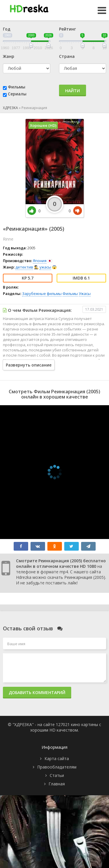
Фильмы (17, 87)
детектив (24, 267)
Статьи (57, 775)
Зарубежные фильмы (42, 294)
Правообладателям (57, 767)
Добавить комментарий (37, 692)
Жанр (9, 56)
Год (7, 29)
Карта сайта (57, 758)
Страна (67, 56)
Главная (57, 784)
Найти (73, 91)
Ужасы (85, 294)
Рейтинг (67, 29)
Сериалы (17, 94)
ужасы (45, 267)
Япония (40, 261)
